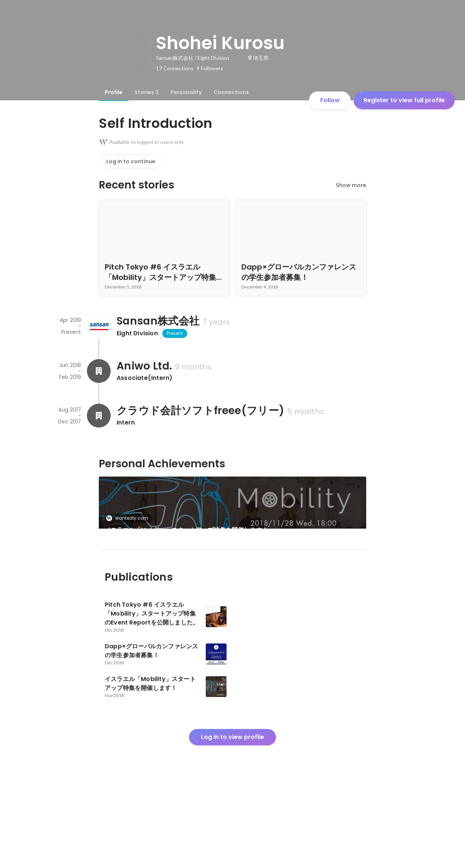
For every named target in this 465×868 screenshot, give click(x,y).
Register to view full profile (404, 100)
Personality (186, 92)
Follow (330, 100)
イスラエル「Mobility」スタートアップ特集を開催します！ (186, 530)
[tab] (114, 92)
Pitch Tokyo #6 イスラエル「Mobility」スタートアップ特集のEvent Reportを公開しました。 (300, 585)
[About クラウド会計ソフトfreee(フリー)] (99, 416)
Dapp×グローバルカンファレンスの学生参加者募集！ (163, 585)
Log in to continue (131, 161)
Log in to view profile (232, 813)
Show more (351, 185)
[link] (232, 512)
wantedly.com (129, 518)
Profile (114, 92)
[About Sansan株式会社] (99, 326)
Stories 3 (147, 92)
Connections (231, 92)
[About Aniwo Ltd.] (99, 371)
